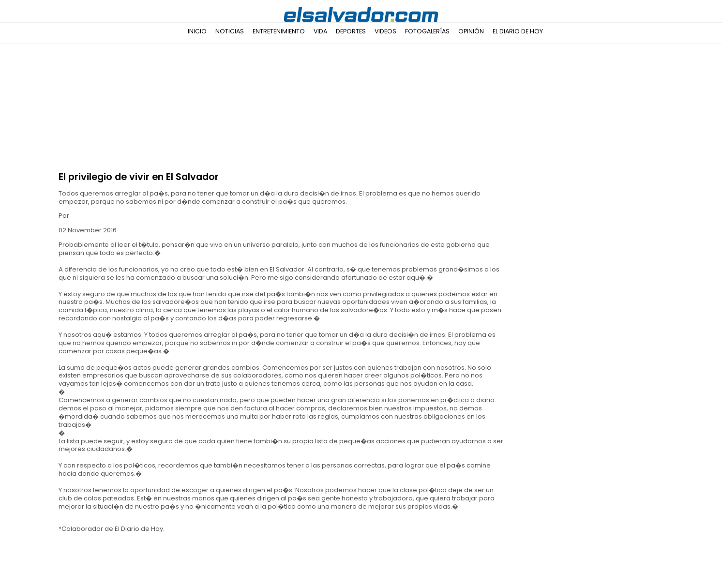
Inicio (197, 31)
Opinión (471, 31)
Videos (385, 31)
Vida (320, 31)
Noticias (230, 31)
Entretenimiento (279, 31)
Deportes (351, 31)
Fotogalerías (427, 31)
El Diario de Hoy (518, 31)
